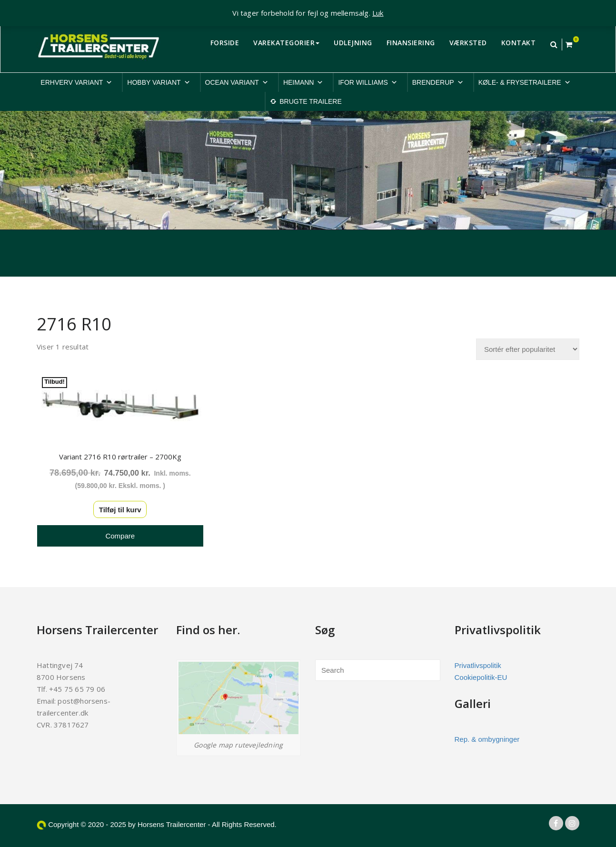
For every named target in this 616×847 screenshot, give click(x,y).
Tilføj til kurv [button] (120, 510)
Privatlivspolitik (478, 665)
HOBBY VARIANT (159, 82)
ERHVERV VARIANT (76, 82)
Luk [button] (378, 13)
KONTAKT (519, 43)
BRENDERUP (438, 82)
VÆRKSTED (468, 43)
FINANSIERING (411, 43)
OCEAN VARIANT (237, 82)
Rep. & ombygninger (487, 739)
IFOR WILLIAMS (368, 82)
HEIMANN (303, 82)
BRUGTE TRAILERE (310, 101)
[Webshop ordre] (528, 349)
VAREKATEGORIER (286, 43)
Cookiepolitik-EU (481, 677)
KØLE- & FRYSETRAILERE (525, 82)
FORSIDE (225, 43)
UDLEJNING (353, 43)
